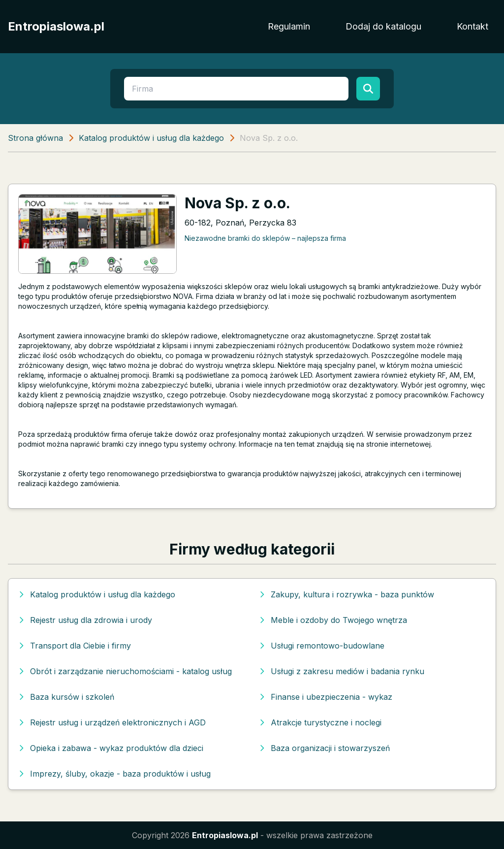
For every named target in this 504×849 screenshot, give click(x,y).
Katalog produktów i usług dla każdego (151, 138)
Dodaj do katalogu (383, 26)
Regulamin (289, 26)
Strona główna (35, 138)
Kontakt (472, 26)
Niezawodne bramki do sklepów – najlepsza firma (265, 238)
